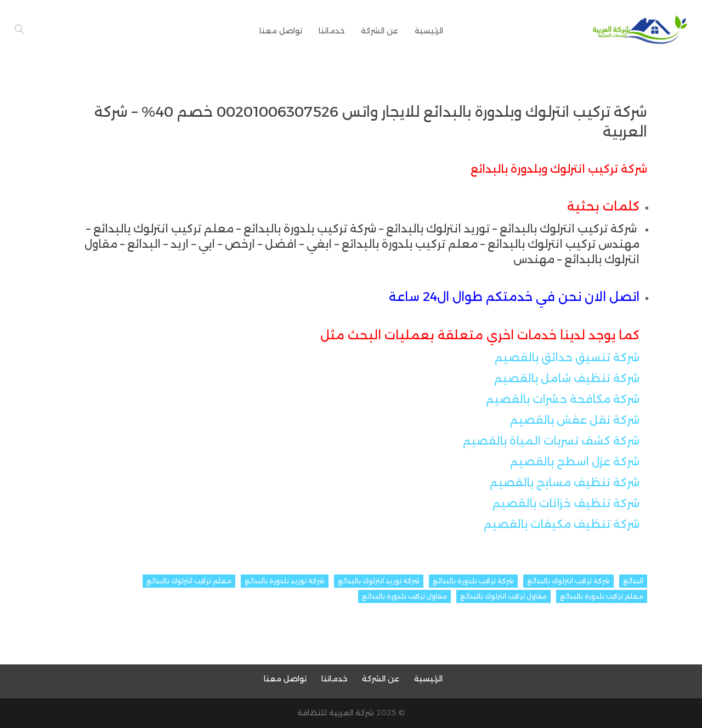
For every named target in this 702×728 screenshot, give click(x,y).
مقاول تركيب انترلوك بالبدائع (503, 596)
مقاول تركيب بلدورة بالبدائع (404, 596)
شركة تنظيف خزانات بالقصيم (566, 503)
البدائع (633, 581)
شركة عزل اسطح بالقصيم (575, 462)
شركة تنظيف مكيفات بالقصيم (562, 524)
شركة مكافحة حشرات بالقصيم (563, 399)
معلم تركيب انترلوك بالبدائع (189, 581)
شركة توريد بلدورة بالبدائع (285, 581)
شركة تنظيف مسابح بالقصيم (565, 482)
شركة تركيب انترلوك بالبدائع (568, 581)
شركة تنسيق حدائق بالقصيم (567, 357)
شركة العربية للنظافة (336, 713)
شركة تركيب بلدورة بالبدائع (473, 581)
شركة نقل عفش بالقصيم (575, 420)
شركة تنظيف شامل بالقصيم (567, 378)
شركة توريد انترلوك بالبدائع (379, 581)
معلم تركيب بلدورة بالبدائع (602, 596)
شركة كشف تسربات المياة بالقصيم (551, 441)
